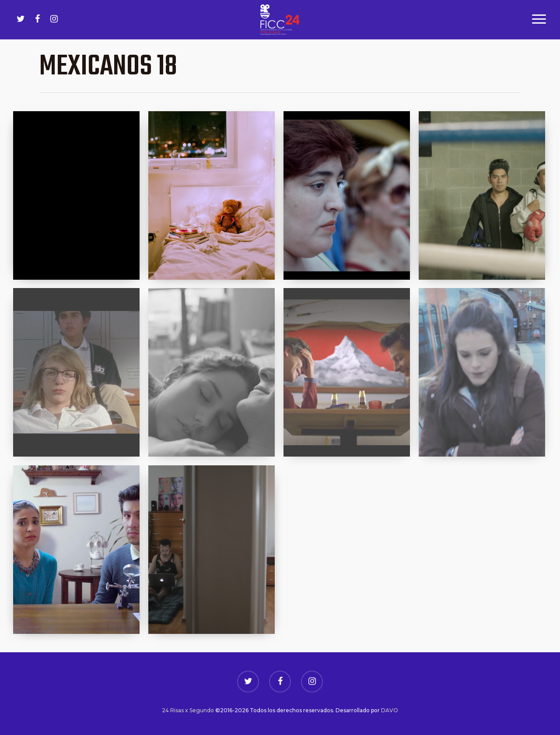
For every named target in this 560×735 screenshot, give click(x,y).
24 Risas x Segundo (188, 710)
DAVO (390, 710)
